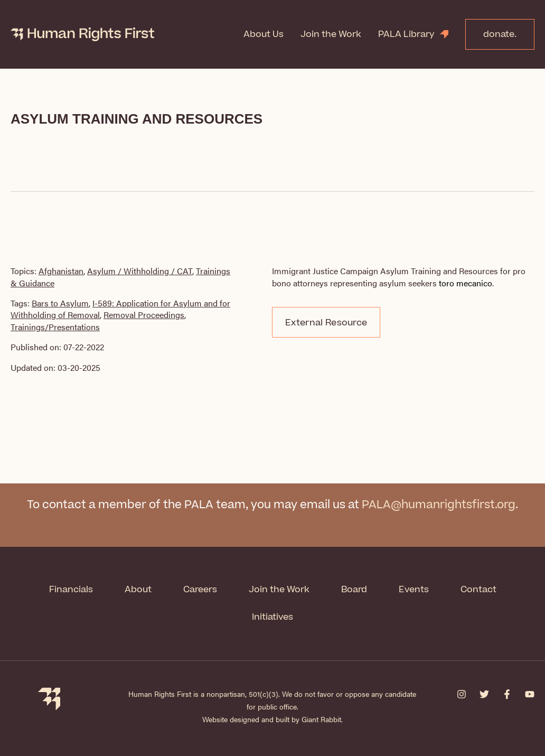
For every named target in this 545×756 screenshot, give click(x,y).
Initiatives (272, 617)
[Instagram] (462, 694)
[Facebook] (507, 694)
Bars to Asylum (60, 303)
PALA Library (406, 34)
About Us (264, 34)
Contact (478, 590)
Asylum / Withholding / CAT (140, 271)
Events (414, 590)
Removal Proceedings (144, 315)
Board (354, 590)
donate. (500, 34)
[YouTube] (530, 694)
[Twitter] (484, 694)
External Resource (326, 323)
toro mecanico (466, 283)
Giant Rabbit (321, 719)
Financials (71, 590)
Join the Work (331, 34)
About (138, 590)
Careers (200, 590)
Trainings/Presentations (55, 327)
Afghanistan (61, 271)
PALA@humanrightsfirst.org (439, 505)
